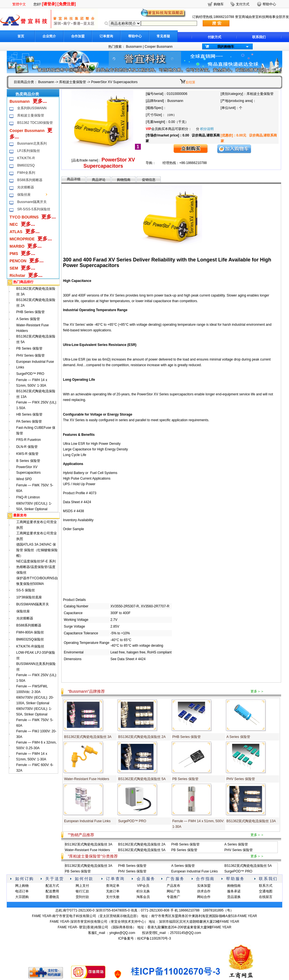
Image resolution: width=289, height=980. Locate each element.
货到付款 (82, 897)
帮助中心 (135, 36)
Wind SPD (24, 479)
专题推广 (173, 897)
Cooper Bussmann (159, 47)
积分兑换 (143, 891)
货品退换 (234, 897)
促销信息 (149, 180)
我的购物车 (226, 47)
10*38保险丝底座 (29, 597)
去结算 (190, 82)
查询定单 (113, 886)
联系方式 (266, 886)
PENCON (18, 261)
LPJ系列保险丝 (29, 151)
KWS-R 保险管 (27, 454)
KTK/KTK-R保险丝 (30, 646)
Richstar (17, 275)
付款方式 (215, 37)
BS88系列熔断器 (30, 180)
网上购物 (22, 886)
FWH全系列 (26, 173)
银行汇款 (82, 891)
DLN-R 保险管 (27, 447)
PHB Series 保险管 (31, 312)
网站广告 (173, 891)
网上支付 (82, 886)
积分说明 (207, 129)
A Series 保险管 (28, 319)
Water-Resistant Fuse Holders (87, 779)
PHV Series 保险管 (31, 355)
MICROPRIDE (22, 239)
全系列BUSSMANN (32, 108)
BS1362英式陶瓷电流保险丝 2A (142, 737)
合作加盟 (78, 36)
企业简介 (49, 36)
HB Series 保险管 (29, 414)
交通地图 (266, 891)
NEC (14, 224)
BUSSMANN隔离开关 (33, 604)
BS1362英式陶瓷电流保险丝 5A (142, 779)
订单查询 (106, 36)
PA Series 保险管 (29, 421)
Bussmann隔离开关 (32, 202)
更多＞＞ (257, 691)
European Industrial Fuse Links (87, 821)
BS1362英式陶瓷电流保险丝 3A (88, 737)
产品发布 (173, 886)
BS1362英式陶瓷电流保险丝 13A (251, 821)
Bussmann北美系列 (32, 143)
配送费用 (52, 891)
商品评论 (99, 180)
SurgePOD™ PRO (30, 374)
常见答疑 (163, 36)
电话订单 (22, 891)
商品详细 (74, 179)
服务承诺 (234, 891)
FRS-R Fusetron (29, 440)
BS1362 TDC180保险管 (35, 123)
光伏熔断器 (26, 187)
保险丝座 (24, 195)
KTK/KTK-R (26, 158)
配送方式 (52, 886)
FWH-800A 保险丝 (30, 632)
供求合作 (204, 891)
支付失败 (113, 897)
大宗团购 (22, 897)
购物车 (219, 4)
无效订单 (113, 891)
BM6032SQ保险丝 (30, 639)
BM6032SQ (26, 165)
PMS (14, 254)
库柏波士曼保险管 (73, 82)
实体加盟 (204, 886)
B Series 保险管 (28, 461)
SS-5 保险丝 (26, 590)
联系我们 (259, 37)
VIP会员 (143, 886)
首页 (21, 36)
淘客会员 (143, 897)
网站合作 (204, 897)
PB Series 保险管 (29, 348)
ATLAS (16, 232)
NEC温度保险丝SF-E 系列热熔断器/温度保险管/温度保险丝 (36, 567)
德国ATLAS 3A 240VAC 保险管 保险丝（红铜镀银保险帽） (37, 550)
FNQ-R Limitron (28, 497)
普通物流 (52, 897)
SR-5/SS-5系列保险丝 (34, 209)
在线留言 (266, 897)
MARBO (17, 246)
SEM (14, 268)
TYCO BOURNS (24, 217)
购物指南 (124, 180)
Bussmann (134, 47)
